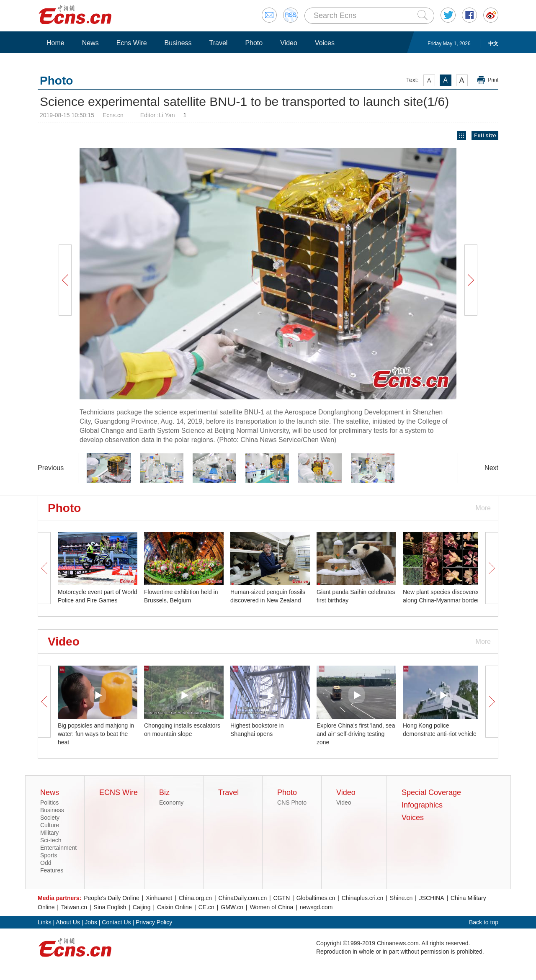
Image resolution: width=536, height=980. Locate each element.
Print (493, 80)
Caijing (142, 907)
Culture (50, 825)
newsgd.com (316, 907)
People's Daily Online (112, 898)
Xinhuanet (159, 898)
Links (45, 922)
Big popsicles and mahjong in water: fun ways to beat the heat (96, 734)
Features (52, 870)
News (90, 43)
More (483, 508)
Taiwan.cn (74, 907)
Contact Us (116, 922)
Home (55, 43)
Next (491, 468)
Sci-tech (51, 840)
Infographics (422, 805)
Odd (46, 863)
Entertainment (58, 848)
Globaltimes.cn (316, 898)
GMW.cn (232, 907)
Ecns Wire (132, 43)
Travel (219, 43)
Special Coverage (431, 792)
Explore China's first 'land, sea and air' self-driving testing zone (356, 734)
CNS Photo (292, 803)
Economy (171, 803)
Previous (51, 468)
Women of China (271, 907)
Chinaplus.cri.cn (363, 898)
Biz (164, 792)
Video (289, 43)
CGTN (282, 898)
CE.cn (206, 907)
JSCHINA (432, 898)
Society (50, 818)
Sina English (110, 907)
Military (49, 833)
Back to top (484, 922)
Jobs (91, 922)
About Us (68, 922)
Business (178, 43)
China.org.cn (195, 898)
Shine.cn (401, 898)
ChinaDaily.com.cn (243, 898)
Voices (325, 43)
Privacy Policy (154, 922)
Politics (49, 803)
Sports (49, 855)
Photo (254, 43)
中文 (493, 44)
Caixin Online (174, 907)
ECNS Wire (119, 792)
